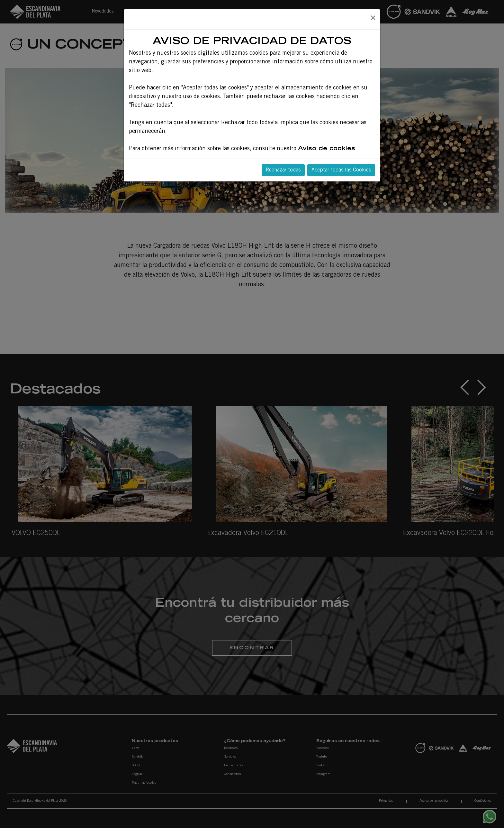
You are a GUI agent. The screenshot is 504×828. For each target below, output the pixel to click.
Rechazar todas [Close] (283, 170)
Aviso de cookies (327, 149)
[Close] (373, 18)
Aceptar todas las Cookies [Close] (341, 170)
